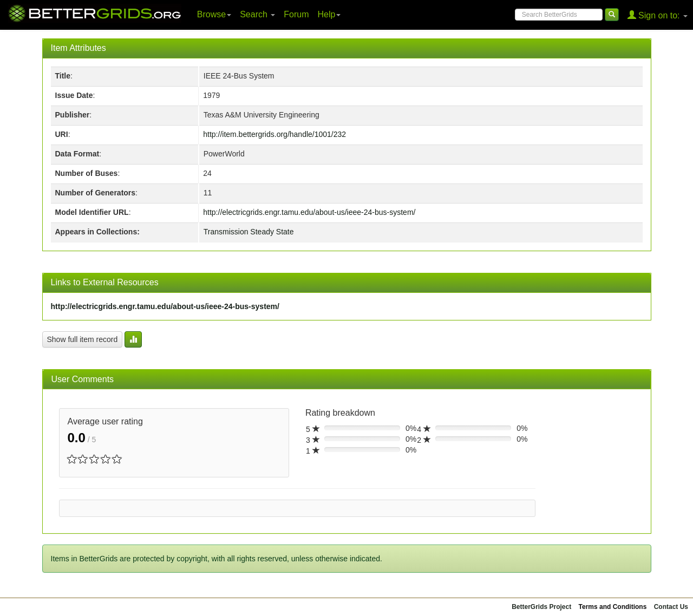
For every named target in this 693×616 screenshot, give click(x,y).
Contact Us (671, 607)
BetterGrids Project (541, 607)
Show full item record (83, 339)
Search (257, 14)
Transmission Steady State (249, 232)
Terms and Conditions (613, 607)
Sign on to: (658, 15)
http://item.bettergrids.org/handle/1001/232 (274, 134)
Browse (214, 14)
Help (329, 14)
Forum (296, 14)
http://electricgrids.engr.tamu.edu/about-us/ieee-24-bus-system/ (309, 212)
